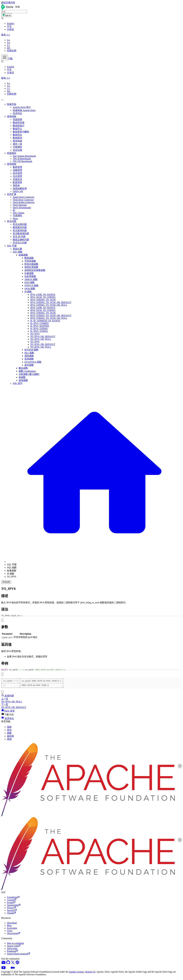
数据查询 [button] (17, 138)
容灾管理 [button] (17, 173)
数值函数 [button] (29, 258)
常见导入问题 (20, 243)
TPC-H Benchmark (22, 159)
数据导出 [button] (17, 135)
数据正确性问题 (21, 240)
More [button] (15, 218)
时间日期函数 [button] (31, 264)
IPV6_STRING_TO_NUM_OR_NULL (49, 318)
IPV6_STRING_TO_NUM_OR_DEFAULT (51, 315)
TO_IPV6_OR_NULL (41, 347)
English (11, 24)
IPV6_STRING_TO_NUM (43, 313)
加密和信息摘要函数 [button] (35, 270)
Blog (9, 929)
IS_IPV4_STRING (39, 329)
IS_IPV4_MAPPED (40, 326)
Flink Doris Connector (23, 200)
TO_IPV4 (35, 334)
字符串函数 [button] (30, 261)
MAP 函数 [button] (30, 282)
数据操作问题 (20, 227)
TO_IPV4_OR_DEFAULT (43, 336)
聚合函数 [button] (23, 368)
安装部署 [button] (17, 119)
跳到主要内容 (8, 3)
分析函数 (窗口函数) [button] (29, 374)
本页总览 (6, 582)
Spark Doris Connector (24, 197)
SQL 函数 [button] (18, 252)
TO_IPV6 (35, 342)
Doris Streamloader (22, 208)
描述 (9, 730)
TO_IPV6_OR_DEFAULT (43, 344)
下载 (10, 59)
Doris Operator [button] (20, 205)
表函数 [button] (22, 377)
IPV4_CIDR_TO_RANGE (43, 295)
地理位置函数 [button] (31, 267)
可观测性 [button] (17, 147)
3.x (8, 43)
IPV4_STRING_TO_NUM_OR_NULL (49, 305)
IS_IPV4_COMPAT (39, 323)
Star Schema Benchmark (24, 156)
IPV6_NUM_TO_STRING (43, 310)
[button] (2, 19)
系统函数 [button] (29, 356)
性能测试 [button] (12, 153)
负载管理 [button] (17, 170)
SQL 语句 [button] (18, 383)
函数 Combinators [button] (27, 371)
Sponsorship (14, 908)
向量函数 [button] (29, 273)
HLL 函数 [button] (29, 353)
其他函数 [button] (29, 359)
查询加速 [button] (17, 141)
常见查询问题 (20, 230)
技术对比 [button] (17, 113)
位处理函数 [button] (30, 276)
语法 (9, 733)
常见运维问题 (20, 224)
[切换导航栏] (5, 57)
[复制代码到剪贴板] (2, 621)
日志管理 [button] (17, 176)
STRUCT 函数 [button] (31, 285)
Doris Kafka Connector (24, 202)
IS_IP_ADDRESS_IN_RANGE (45, 321)
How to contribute (15, 946)
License (12, 903)
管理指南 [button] (12, 164)
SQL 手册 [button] (12, 246)
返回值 (10, 739)
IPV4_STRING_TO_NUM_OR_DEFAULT (51, 302)
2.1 (8, 45)
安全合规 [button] (17, 150)
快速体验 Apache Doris (24, 110)
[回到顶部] (2, 100)
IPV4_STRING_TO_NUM (43, 300)
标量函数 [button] (23, 255)
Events (11, 906)
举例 (9, 742)
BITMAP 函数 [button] (31, 350)
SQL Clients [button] (19, 213)
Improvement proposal (19, 957)
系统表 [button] (16, 185)
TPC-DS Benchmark (22, 161)
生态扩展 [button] (12, 194)
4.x (8, 40)
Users (10, 934)
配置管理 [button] (17, 182)
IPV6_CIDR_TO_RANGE (43, 308)
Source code (14, 949)
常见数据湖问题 (21, 233)
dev (9, 48)
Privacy (11, 911)
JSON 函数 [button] (30, 289)
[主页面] (94, 562)
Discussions (14, 936)
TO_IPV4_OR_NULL (41, 339)
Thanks (11, 916)
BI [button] (14, 210)
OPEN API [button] (18, 191)
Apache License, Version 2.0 (82, 975)
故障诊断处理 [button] (20, 189)
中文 (9, 26)
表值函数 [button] (23, 380)
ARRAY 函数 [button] (31, 279)
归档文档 (12, 51)
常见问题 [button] (12, 221)
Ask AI (6, 15)
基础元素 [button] (17, 249)
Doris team (12, 952)
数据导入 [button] (17, 129)
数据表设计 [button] (19, 126)
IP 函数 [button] (28, 292)
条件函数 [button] (29, 365)
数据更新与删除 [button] (21, 132)
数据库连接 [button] (19, 123)
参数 (9, 736)
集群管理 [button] (17, 167)
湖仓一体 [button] (17, 144)
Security (12, 913)
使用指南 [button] (12, 116)
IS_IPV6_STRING (39, 331)
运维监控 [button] (17, 179)
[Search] (14, 12)
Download (12, 926)
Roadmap (12, 954)
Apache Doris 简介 (22, 107)
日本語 (10, 29)
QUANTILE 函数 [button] (33, 362)
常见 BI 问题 (19, 237)
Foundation (13, 900)
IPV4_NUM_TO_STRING (43, 297)
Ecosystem (12, 931)
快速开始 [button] (12, 104)
